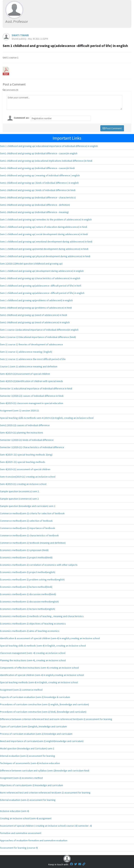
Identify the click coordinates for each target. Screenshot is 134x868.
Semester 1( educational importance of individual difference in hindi (36, 388)
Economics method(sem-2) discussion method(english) (29, 602)
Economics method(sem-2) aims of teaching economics (30, 631)
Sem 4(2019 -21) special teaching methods (23, 462)
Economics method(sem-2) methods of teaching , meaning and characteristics (42, 616)
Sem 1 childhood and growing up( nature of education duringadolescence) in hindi (44, 227)
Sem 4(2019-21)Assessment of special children (25, 374)
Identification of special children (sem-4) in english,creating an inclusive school (42, 675)
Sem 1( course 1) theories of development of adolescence (31, 344)
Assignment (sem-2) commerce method (21, 690)
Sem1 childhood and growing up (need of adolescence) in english (35, 322)
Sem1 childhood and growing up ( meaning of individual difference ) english (40, 175)
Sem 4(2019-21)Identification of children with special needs (32, 381)
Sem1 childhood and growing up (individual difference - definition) (35, 205)
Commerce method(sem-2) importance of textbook (27, 528)
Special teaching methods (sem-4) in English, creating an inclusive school (39, 682)
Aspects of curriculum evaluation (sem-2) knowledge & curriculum (35, 697)
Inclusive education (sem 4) (15, 811)
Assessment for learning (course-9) (19, 848)
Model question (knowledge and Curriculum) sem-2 (27, 748)
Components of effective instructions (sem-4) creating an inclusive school (39, 668)
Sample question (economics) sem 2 (19, 491)
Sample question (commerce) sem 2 (19, 499)
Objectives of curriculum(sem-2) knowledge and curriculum (32, 785)
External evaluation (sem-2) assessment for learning (28, 800)
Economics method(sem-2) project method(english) (28, 572)
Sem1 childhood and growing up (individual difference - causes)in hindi (37, 168)
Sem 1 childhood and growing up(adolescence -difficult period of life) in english (42, 293)
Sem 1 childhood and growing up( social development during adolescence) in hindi (44, 234)
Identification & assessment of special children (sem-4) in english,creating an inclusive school (50, 638)
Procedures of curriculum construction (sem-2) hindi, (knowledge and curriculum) (43, 712)
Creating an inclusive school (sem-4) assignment (26, 818)
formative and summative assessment (21, 833)
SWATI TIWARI (20, 35)
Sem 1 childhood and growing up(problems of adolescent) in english (36, 300)
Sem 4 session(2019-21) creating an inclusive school (28, 477)
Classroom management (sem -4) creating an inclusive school (33, 653)
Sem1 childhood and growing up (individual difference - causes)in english (39, 153)
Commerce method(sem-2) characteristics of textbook (29, 535)
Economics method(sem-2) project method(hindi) (26, 557)
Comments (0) (10, 90)
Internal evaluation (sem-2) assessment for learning (27, 756)
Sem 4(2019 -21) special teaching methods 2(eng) (26, 455)
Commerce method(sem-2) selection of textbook (26, 521)
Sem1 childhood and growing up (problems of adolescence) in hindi (36, 308)
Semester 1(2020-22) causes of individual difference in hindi (32, 396)
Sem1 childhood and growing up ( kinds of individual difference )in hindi (38, 190)
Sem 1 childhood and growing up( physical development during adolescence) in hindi (45, 256)
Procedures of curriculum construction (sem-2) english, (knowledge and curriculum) (45, 704)
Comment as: (21, 118)
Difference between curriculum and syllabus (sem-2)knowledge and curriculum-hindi (45, 771)
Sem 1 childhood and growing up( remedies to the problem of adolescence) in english (46, 220)
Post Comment (112, 128)
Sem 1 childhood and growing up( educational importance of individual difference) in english (49, 146)
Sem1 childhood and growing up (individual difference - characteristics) (38, 197)
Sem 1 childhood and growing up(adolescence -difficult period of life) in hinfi (41, 286)
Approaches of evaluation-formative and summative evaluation (34, 840)
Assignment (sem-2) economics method (21, 778)
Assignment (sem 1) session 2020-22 (19, 411)
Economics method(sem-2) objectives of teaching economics (33, 624)
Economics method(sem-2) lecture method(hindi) (26, 587)
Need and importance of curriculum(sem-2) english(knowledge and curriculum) (42, 741)
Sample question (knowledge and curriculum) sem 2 (28, 506)
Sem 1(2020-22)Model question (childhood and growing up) (31, 264)
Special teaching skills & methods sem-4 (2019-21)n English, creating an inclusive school (47, 418)
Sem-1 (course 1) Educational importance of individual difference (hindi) (38, 337)
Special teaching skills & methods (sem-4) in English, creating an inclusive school (43, 646)
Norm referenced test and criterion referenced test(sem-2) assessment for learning (45, 793)
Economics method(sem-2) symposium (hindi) (24, 550)
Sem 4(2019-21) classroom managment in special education (32, 403)
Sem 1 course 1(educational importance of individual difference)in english (39, 330)
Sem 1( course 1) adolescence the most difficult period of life (33, 359)
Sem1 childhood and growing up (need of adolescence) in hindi (33, 315)
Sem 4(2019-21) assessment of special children (25, 469)
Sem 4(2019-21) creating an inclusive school (23, 484)
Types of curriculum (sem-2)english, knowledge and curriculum (33, 726)
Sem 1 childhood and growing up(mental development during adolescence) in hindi (44, 249)
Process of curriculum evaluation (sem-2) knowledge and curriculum (36, 734)
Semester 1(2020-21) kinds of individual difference (27, 440)
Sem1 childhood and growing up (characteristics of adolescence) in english (40, 278)
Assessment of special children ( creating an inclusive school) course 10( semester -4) (46, 826)
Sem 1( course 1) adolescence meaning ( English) (26, 352)
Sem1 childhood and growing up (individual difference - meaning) (34, 212)
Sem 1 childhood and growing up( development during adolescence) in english (42, 271)
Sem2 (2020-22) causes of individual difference (25, 425)
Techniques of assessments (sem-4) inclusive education (30, 763)
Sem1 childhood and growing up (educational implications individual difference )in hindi (46, 161)
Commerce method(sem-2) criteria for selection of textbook (32, 513)
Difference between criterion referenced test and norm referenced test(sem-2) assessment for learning (56, 719)
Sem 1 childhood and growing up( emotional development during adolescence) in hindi (46, 242)
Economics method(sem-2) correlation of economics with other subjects (39, 565)
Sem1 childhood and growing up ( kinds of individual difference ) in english (39, 183)
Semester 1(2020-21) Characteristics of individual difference (32, 447)
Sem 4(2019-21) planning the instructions (22, 433)
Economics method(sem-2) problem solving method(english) (32, 580)
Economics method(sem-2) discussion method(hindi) (28, 594)
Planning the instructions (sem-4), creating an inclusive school (33, 660)
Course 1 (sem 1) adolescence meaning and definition (29, 366)
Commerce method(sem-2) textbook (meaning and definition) (33, 543)
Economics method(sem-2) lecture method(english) (27, 609)
